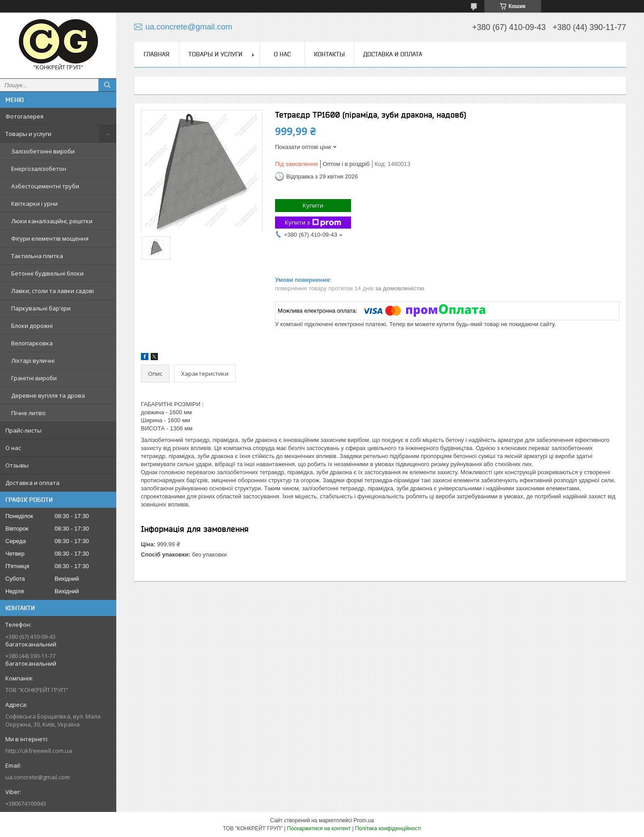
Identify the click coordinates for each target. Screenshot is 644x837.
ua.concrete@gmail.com (38, 777)
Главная (157, 54)
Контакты (329, 54)
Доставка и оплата (32, 483)
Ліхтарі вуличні (33, 361)
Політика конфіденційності (388, 829)
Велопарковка (32, 343)
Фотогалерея (24, 116)
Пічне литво (28, 413)
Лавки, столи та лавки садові (53, 291)
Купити (313, 205)
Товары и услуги (28, 134)
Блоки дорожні (32, 326)
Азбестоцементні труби (45, 186)
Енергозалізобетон (39, 169)
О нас (13, 448)
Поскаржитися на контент (319, 829)
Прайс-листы (23, 430)
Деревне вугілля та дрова (48, 395)
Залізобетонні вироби (43, 151)
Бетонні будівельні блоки (47, 273)
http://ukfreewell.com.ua (39, 751)
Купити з (313, 223)
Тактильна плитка (37, 256)
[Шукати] (107, 85)
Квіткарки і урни (34, 204)
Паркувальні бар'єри (41, 308)
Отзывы (17, 465)
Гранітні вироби (34, 378)
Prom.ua (364, 820)
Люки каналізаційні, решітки (52, 221)
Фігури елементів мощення (50, 238)
